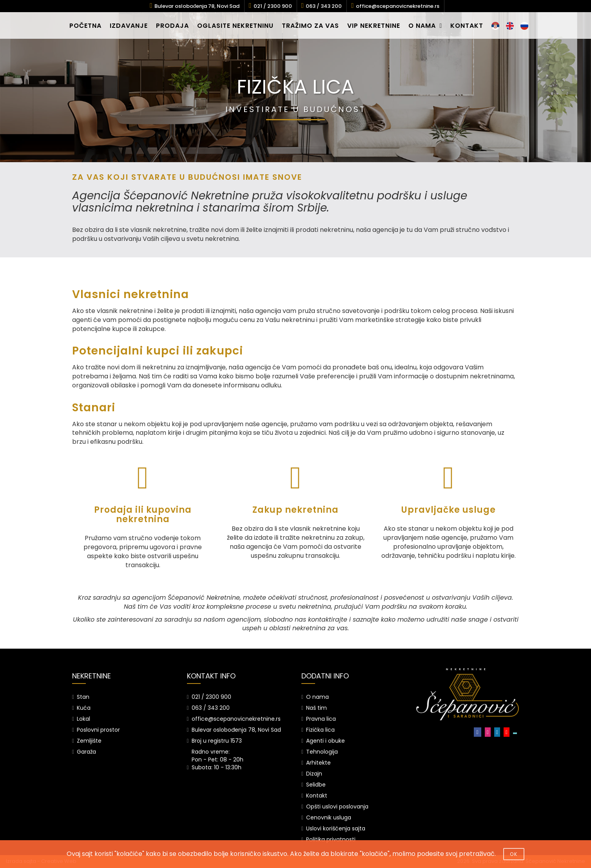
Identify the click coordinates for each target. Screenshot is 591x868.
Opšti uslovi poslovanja (337, 807)
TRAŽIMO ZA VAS (310, 26)
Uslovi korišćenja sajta (336, 828)
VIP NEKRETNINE (374, 26)
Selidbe (316, 785)
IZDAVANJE (129, 26)
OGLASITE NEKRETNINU (235, 26)
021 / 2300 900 (273, 6)
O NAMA (425, 26)
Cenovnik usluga (329, 817)
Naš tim (316, 708)
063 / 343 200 (324, 6)
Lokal (83, 719)
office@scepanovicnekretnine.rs (398, 6)
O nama (317, 697)
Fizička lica (320, 730)
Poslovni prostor (98, 730)
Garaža (86, 752)
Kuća (84, 708)
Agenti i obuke (325, 741)
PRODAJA (172, 26)
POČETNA (85, 26)
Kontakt (317, 796)
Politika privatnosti (331, 839)
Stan (83, 697)
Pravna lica (321, 719)
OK (514, 854)
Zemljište (89, 741)
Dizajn (314, 774)
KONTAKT (467, 26)
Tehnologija (322, 752)
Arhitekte (318, 763)
